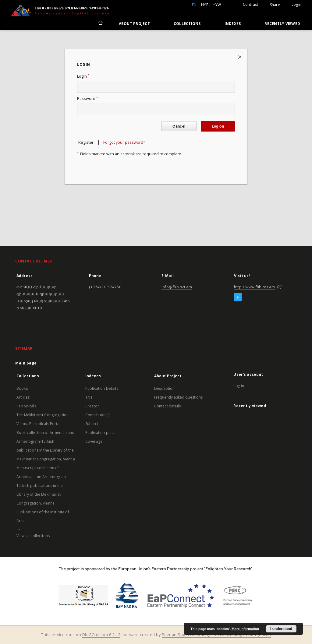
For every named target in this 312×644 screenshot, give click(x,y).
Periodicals (26, 406)
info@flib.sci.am (177, 287)
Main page (26, 363)
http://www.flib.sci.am (254, 287)
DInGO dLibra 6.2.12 (101, 635)
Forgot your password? (124, 142)
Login (296, 4)
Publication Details (102, 388)
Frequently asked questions (179, 397)
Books (22, 388)
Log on (218, 126)
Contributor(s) (98, 415)
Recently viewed (282, 24)
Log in (239, 386)
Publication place (101, 433)
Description (165, 388)
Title (89, 397)
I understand (281, 629)
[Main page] (100, 23)
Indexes (233, 24)
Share (275, 5)
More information (245, 629)
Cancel (179, 126)
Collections (187, 24)
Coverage (94, 441)
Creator (92, 406)
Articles (23, 397)
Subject (92, 424)
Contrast (251, 4)
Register (86, 142)
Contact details (167, 406)
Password (87, 99)
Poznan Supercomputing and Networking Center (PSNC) (216, 635)
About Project (134, 24)
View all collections (33, 536)
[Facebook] (238, 297)
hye (205, 5)
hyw (217, 5)
